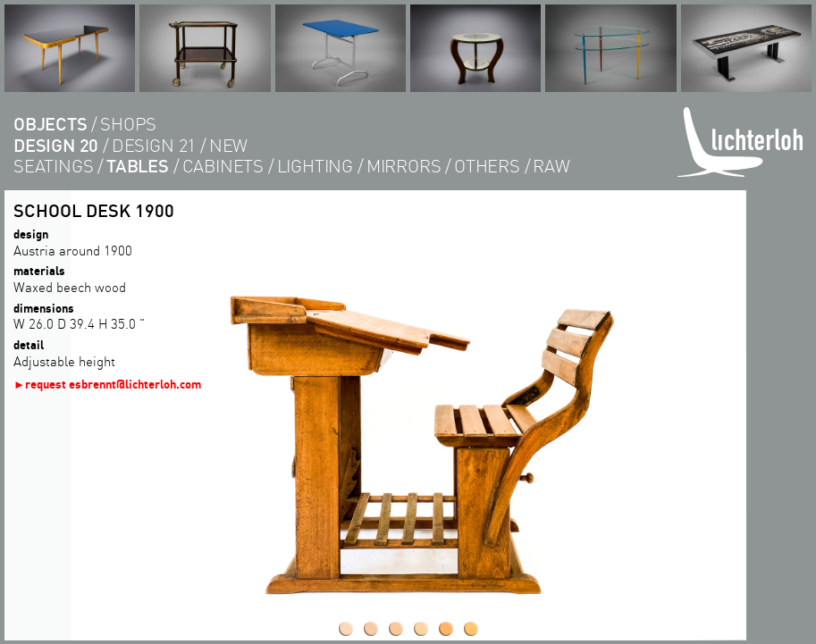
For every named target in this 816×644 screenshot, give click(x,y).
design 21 (154, 145)
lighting (315, 166)
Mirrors (404, 166)
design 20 (56, 145)
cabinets (223, 166)
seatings (53, 166)
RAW (551, 166)
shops (128, 124)
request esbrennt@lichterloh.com (113, 384)
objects (50, 124)
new (228, 145)
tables (138, 166)
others (487, 166)
